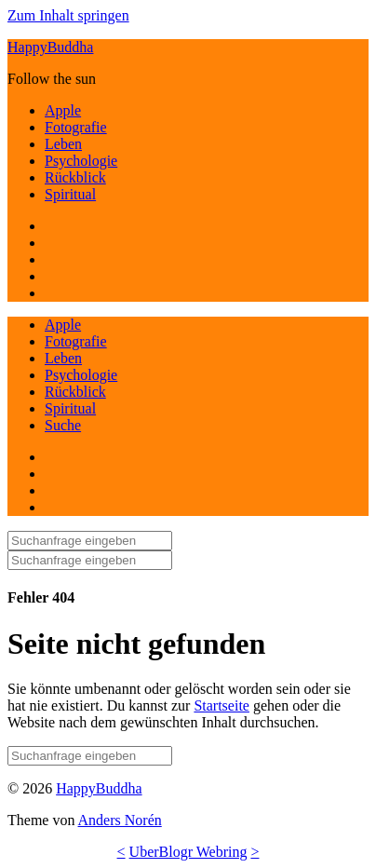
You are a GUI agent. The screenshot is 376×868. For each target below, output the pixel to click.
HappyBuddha (50, 47)
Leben (63, 144)
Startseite (222, 705)
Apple (63, 110)
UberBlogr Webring (188, 852)
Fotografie (76, 127)
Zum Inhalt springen (68, 15)
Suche (63, 425)
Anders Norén (120, 820)
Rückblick (75, 177)
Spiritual (70, 194)
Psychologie (81, 161)
